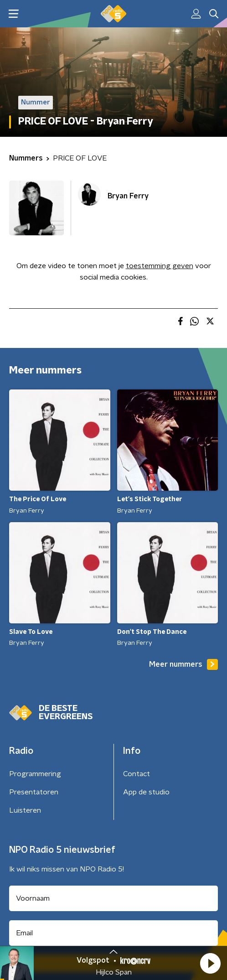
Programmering (35, 774)
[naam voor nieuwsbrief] (113, 898)
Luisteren (25, 810)
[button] (210, 963)
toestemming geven (160, 266)
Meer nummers (183, 664)
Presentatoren (34, 792)
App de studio (146, 792)
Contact (137, 774)
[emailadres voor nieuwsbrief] (113, 933)
